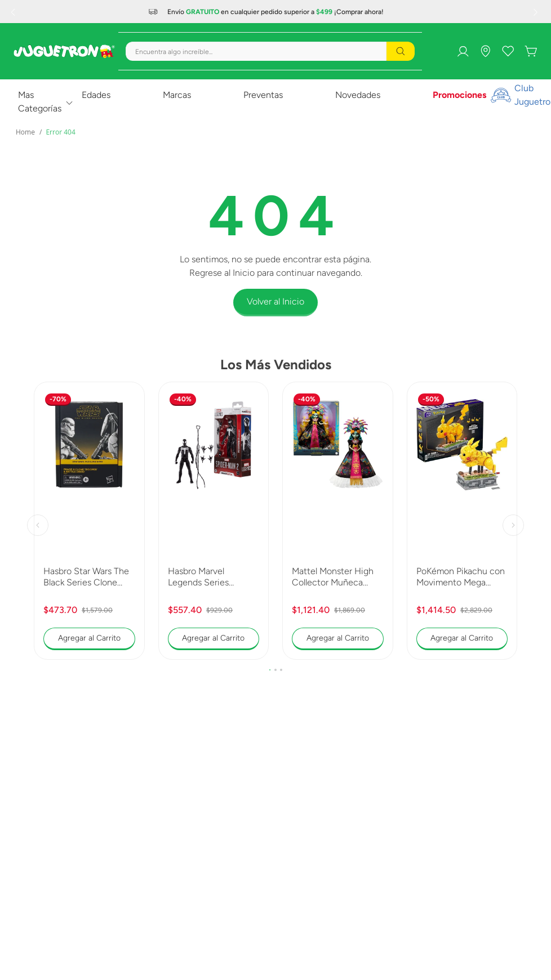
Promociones (459, 95)
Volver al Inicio (275, 301)
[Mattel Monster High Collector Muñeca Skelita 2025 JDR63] (338, 521)
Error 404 (60, 132)
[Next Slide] (537, 12)
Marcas (177, 95)
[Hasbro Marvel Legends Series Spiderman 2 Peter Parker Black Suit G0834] (214, 521)
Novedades (358, 95)
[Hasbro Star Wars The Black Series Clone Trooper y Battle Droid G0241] (89, 521)
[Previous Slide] (14, 12)
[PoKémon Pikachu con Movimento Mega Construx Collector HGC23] (462, 521)
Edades (96, 95)
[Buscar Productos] (401, 51)
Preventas (263, 95)
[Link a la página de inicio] (25, 132)
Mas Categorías (40, 102)
